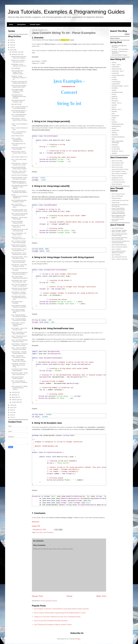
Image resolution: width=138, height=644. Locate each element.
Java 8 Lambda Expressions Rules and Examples (120, 238)
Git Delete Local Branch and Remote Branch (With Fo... (19, 82)
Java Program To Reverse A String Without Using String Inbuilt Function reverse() (61, 609)
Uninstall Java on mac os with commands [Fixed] (20, 230)
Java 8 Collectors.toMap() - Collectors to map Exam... (19, 306)
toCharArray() (116, 147)
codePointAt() (116, 67)
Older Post (101, 596)
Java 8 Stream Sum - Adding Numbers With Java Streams (19, 388)
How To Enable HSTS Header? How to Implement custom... (18, 72)
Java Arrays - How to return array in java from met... (19, 172)
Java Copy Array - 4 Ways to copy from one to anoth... (19, 164)
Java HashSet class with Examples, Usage (18, 101)
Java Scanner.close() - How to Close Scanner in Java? (19, 210)
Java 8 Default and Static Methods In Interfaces (119, 252)
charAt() (114, 63)
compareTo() (115, 73)
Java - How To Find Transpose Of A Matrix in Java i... (19, 206)
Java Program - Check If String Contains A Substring (18, 324)
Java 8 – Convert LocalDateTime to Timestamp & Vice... (18, 140)
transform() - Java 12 (118, 151)
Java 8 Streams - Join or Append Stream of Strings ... (19, 120)
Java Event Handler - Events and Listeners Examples (19, 178)
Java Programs (48, 532)
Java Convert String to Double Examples (18, 378)
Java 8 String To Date (118, 163)
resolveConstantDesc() (118, 137)
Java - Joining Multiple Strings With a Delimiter (19, 360)
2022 (12, 47)
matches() (114, 122)
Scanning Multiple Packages (120, 55)
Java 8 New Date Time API (119, 257)
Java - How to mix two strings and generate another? (19, 214)
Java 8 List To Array (117, 167)
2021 (12, 50)
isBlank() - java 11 (117, 109)
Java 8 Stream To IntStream (119, 173)
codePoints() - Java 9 (118, 71)
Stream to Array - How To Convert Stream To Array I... (19, 153)
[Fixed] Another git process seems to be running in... (19, 57)
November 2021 (16, 54)
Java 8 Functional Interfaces (120, 247)
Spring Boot (21, 24)
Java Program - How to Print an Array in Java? (19, 329)
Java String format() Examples (17, 302)
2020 (12, 405)
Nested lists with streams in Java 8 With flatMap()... (19, 111)
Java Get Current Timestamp (19, 175)
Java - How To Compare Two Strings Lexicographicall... (19, 285)
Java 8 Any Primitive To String (120, 169)
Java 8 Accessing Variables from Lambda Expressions (121, 242)
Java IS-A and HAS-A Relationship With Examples (51, 621)
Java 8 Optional (116, 255)
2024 (12, 45)
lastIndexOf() (115, 116)
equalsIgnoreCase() (117, 92)
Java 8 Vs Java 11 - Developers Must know (18, 238)
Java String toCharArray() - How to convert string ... (19, 262)
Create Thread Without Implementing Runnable (118, 209)
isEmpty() (114, 111)
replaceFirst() (115, 130)
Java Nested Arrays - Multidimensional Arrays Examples (19, 96)
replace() (114, 133)
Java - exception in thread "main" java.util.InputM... (19, 242)
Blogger (78, 639)
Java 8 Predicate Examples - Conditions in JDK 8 (19, 201)
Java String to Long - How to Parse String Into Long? (19, 281)
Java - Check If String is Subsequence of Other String (18, 311)
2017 (12, 412)
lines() (113, 120)
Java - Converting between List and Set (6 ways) (19, 115)
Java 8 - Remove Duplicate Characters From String (19, 349)
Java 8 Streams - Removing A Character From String (20, 345)
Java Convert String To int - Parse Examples (19, 148)
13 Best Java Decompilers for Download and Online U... (20, 273)
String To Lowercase (117, 176)
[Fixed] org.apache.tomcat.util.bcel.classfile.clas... (19, 196)
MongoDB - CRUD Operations (120, 49)
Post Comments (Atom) (49, 601)
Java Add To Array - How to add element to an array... (19, 254)
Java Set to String (16, 104)
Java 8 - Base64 (116, 249)
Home (11, 24)
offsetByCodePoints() (118, 124)
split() (113, 139)
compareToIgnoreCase (118, 75)
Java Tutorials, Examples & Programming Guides (66, 12)
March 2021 (15, 397)
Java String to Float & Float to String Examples (20, 370)
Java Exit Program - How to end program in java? (19, 250)
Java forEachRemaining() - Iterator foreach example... (19, 168)
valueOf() (114, 153)
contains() (114, 80)
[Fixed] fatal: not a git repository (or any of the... (19, 65)
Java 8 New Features (118, 228)
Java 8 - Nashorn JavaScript (120, 259)
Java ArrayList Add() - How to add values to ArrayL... (19, 258)
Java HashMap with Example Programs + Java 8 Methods (19, 187)
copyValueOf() (116, 84)
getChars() (115, 99)
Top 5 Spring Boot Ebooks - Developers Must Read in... (20, 192)
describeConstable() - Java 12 (120, 86)
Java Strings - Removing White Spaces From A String (18, 365)
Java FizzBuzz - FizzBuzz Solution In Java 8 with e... (19, 293)
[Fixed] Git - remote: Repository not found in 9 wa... (19, 78)
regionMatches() (116, 126)
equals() (114, 90)
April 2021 (15, 395)
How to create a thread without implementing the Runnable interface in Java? (60, 613)
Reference (36, 522)
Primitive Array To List (118, 180)
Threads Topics (35, 24)
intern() (114, 107)
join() (113, 114)
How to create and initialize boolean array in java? (19, 86)
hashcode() (115, 101)
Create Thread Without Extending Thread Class (118, 213)
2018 (12, 410)
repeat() (114, 128)
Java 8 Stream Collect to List (19, 157)
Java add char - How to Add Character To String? (19, 265)
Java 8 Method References (119, 245)
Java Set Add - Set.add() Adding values (18, 226)
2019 (12, 408)
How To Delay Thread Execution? (118, 220)
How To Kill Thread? (117, 196)
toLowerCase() (116, 149)
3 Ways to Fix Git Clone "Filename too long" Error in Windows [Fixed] (57, 617)
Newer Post (37, 596)
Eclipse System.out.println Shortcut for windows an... (19, 246)
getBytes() (115, 97)
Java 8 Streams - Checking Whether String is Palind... (19, 353)
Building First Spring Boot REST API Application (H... (19, 182)
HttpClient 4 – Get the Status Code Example (19, 218)
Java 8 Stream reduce (17, 136)
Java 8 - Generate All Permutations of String (18, 356)
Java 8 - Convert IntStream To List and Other (19, 133)
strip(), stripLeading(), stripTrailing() (118, 142)
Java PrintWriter (16, 68)
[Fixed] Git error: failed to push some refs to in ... (18, 61)
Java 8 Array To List (117, 165)
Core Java (39, 532)
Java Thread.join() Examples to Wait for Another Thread (53, 625)
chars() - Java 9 (116, 65)
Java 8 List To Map (117, 161)
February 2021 (16, 400)
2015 (12, 415)
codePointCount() (117, 69)
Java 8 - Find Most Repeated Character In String (19, 341)
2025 (12, 42)
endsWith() (115, 88)
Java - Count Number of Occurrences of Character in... (19, 382)
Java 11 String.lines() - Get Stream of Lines (19, 234)
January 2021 (16, 402)
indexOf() (114, 105)
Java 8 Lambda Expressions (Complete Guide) (120, 235)
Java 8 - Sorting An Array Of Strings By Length (19, 337)
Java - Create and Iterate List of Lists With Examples (19, 107)
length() (114, 118)
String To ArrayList (117, 184)
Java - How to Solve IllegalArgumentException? (19, 277)
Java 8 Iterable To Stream (119, 171)
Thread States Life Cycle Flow (120, 200)
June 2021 (15, 392)
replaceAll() (115, 135)
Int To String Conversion (118, 182)
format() (114, 94)
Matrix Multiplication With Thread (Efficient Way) (119, 216)
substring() (115, 145)
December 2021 (16, 52)
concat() (114, 77)
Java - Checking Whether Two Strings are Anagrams (19, 316)
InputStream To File (117, 178)
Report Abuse (115, 38)
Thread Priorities (116, 198)
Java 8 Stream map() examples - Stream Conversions (17, 91)
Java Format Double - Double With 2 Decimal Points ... (20, 374)
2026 (12, 40)
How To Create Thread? (118, 194)
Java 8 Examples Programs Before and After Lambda (119, 231)
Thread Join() (115, 203)
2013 (12, 417)
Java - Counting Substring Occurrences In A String (19, 320)
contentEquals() (116, 82)
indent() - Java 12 (117, 103)
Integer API (36, 526)
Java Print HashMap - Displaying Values (17, 222)
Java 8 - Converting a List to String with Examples (19, 333)
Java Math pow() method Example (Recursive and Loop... (19, 298)
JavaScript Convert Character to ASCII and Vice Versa (20, 289)
